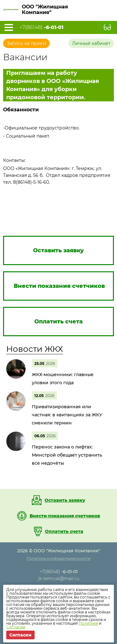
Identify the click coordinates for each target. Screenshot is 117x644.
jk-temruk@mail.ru (59, 579)
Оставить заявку (65, 500)
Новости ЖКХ (35, 349)
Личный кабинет (91, 43)
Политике (88, 623)
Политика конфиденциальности (58, 558)
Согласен (20, 635)
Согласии (16, 627)
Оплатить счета (64, 531)
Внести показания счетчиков (65, 516)
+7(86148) (41, 27)
